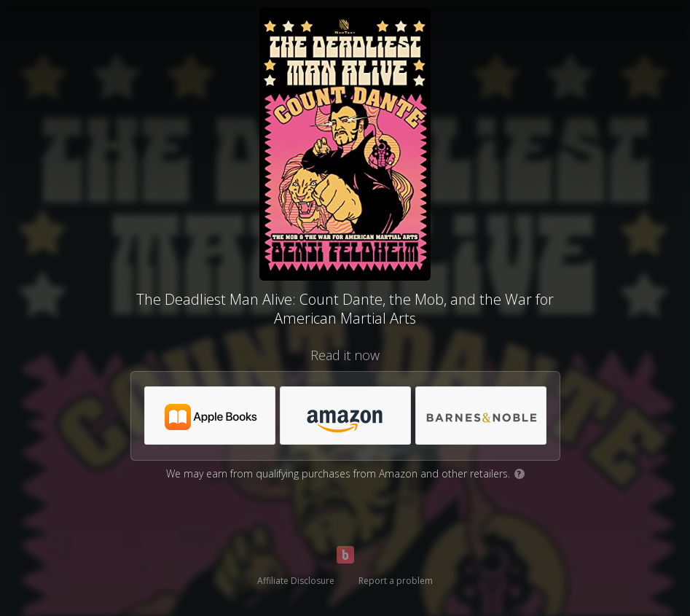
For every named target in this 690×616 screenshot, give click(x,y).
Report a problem (396, 581)
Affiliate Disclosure (296, 581)
